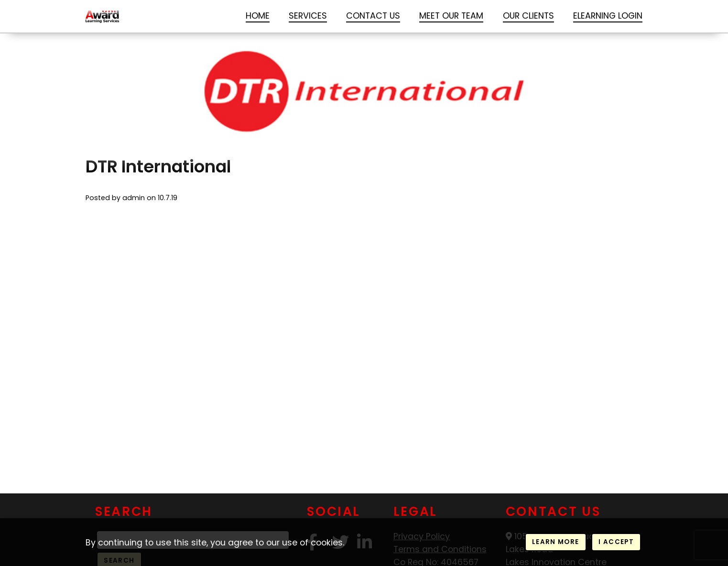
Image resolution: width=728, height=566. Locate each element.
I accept (616, 542)
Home (258, 16)
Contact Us (373, 16)
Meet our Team (451, 16)
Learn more (555, 542)
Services (308, 16)
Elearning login (608, 16)
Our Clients (528, 16)
